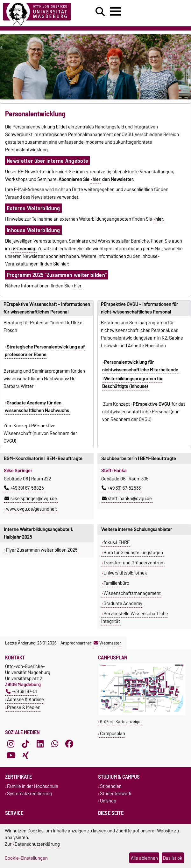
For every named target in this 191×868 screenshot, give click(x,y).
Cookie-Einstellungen (26, 858)
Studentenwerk (116, 793)
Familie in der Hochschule (33, 786)
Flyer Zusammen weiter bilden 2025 (42, 550)
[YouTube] (11, 755)
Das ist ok (173, 858)
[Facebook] (69, 744)
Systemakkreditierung (29, 793)
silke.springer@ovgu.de (31, 499)
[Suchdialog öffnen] (100, 12)
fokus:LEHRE (117, 542)
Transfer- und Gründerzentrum (134, 563)
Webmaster (107, 643)
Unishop (108, 801)
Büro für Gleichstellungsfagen (133, 553)
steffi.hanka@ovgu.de (127, 499)
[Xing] (25, 755)
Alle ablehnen (144, 858)
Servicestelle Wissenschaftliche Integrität (135, 617)
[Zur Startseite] (37, 13)
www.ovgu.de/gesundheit (32, 509)
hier (97, 179)
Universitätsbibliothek (125, 573)
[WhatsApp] (55, 744)
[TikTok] (25, 744)
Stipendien (111, 786)
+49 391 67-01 (21, 691)
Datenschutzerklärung (37, 844)
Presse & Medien (24, 707)
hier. (160, 219)
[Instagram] (11, 744)
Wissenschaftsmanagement (132, 593)
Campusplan (113, 733)
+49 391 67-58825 (24, 488)
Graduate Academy (123, 603)
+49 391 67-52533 (121, 488)
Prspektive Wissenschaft (29, 430)
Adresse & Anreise (25, 699)
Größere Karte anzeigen (121, 722)
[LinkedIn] (40, 744)
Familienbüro (116, 583)
